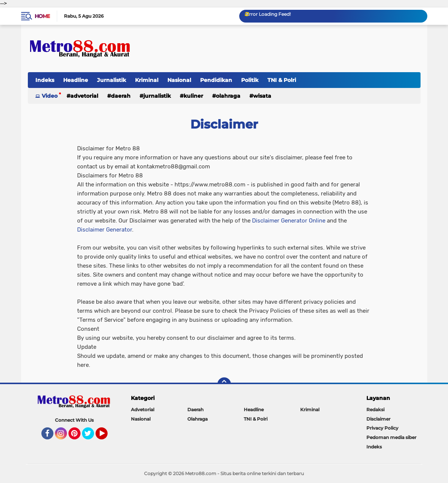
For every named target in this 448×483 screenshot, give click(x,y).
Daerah (121, 96)
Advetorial (84, 96)
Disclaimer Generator (105, 230)
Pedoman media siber (391, 437)
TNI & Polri (282, 80)
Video (50, 96)
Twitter (91, 437)
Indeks (45, 80)
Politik (250, 80)
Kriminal (147, 80)
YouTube (107, 437)
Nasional (179, 80)
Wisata (262, 96)
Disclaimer (378, 419)
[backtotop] (224, 384)
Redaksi (375, 410)
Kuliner (193, 96)
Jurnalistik (112, 80)
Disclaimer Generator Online (289, 221)
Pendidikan (216, 80)
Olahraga (228, 96)
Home (42, 16)
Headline (76, 80)
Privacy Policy (382, 428)
